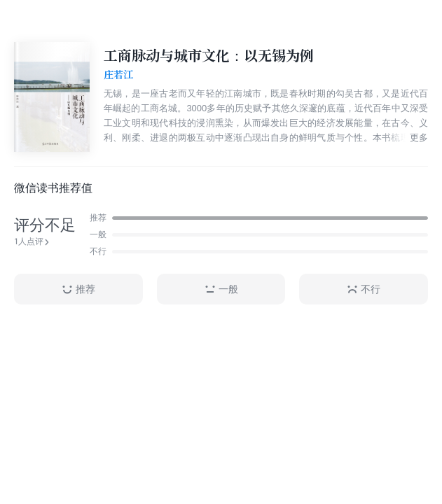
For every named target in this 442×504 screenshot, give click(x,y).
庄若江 (118, 75)
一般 (221, 289)
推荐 (78, 289)
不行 (364, 289)
